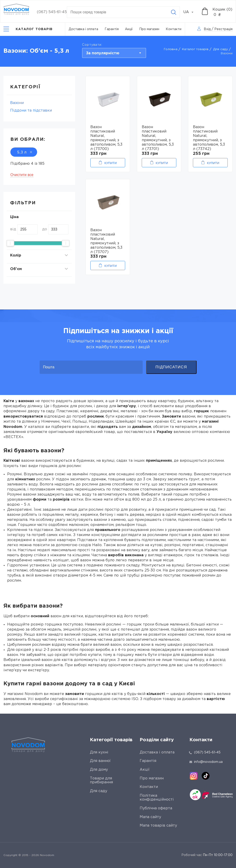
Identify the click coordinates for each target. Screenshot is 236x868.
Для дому (99, 770)
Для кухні (99, 752)
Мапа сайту (150, 817)
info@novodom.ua (206, 762)
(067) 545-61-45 (52, 12)
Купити (111, 163)
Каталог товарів (195, 49)
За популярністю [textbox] (103, 53)
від (13, 229)
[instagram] (194, 776)
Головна (171, 49)
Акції (129, 29)
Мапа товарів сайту (158, 826)
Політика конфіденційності (157, 798)
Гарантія (112, 29)
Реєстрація (223, 29)
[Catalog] (28, 29)
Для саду (221, 49)
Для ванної (100, 761)
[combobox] (191, 12)
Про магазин (149, 29)
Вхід (207, 29)
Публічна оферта (156, 808)
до (45, 229)
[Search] (174, 12)
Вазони (17, 103)
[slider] (10, 243)
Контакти (174, 29)
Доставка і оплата (83, 29)
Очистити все (22, 175)
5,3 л (24, 152)
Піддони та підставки (31, 111)
